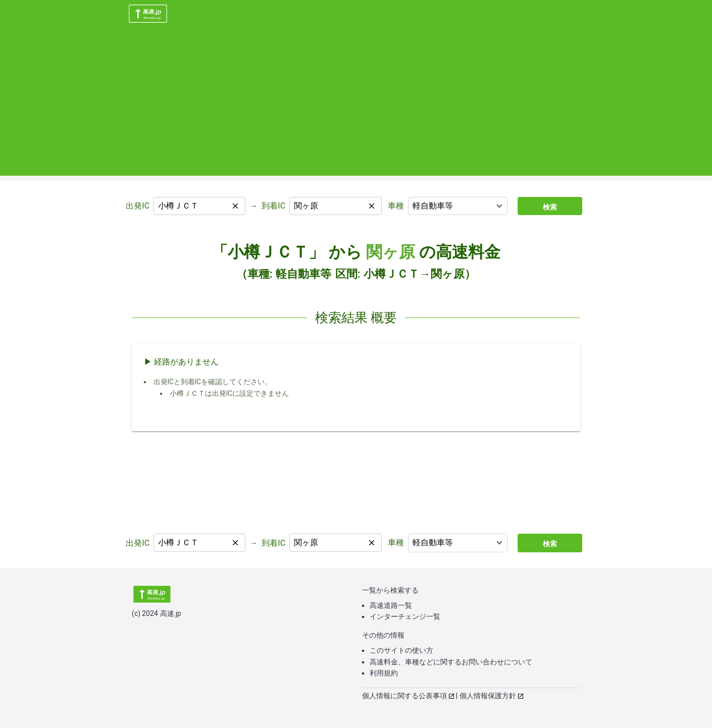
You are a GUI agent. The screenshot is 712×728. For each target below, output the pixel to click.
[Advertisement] (356, 105)
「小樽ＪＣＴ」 (268, 252)
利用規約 (384, 673)
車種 (396, 206)
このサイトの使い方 (401, 650)
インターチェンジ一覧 (405, 616)
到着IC (273, 206)
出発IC (138, 206)
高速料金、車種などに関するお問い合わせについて (451, 662)
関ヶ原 (391, 252)
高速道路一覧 (391, 605)
